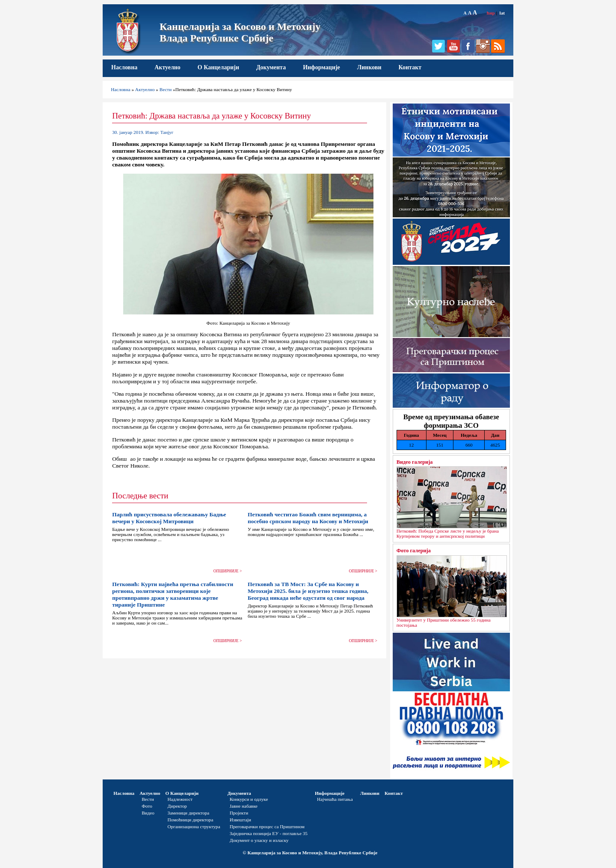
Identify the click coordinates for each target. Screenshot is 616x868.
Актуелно (167, 67)
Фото (147, 806)
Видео (148, 813)
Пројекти (239, 813)
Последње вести (140, 496)
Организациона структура (194, 827)
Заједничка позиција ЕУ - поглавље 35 (269, 833)
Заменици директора (189, 813)
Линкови (369, 67)
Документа (271, 67)
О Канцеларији (218, 67)
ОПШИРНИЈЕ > (228, 571)
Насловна (124, 67)
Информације (321, 67)
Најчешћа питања (335, 799)
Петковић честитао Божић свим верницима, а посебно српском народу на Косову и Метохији (308, 518)
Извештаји (240, 820)
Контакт (410, 67)
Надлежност (180, 799)
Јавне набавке (244, 806)
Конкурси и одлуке (249, 799)
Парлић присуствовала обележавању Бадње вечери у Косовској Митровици (169, 518)
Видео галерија (415, 462)
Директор (177, 806)
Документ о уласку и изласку (259, 840)
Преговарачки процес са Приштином (267, 827)
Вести (166, 89)
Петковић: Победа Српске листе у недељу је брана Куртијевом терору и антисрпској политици (448, 533)
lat (502, 13)
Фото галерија (414, 551)
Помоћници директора (191, 820)
